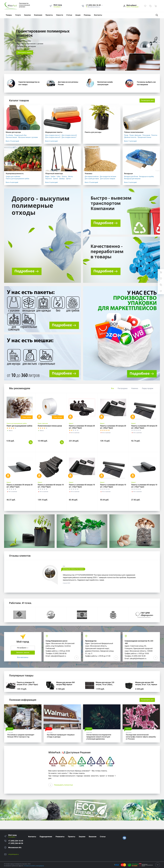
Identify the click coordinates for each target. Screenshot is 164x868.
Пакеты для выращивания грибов (17, 179)
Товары (9, 15)
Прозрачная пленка (144, 137)
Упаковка (88, 174)
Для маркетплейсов (92, 177)
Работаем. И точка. (20, 603)
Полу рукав (146, 135)
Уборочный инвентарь (54, 174)
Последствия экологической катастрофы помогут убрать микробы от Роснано (141, 737)
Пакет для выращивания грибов (19, 426)
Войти (128, 7)
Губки (59, 177)
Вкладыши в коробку (147, 177)
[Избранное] (145, 6)
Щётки (68, 179)
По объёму (9, 135)
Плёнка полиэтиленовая (134, 132)
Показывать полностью (63, 785)
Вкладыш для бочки (131, 177)
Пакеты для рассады (93, 132)
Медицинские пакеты (54, 132)
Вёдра (47, 177)
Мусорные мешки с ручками (28, 137)
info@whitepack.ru (13, 854)
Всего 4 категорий (12, 182)
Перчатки (49, 179)
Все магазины (23, 657)
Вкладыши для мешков (132, 179)
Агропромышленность (15, 174)
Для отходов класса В (53, 137)
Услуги (18, 15)
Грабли (53, 177)
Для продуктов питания (108, 177)
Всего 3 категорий (130, 182)
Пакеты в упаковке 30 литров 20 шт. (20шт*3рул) (27, 683)
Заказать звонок (23, 653)
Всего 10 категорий (12, 141)
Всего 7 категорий (130, 141)
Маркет (71, 423)
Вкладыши (129, 174)
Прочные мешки (11, 137)
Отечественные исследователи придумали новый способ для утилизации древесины (99, 737)
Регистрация (135, 7)
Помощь (87, 15)
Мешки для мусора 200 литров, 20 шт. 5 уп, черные (146, 683)
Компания (38, 15)
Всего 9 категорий (51, 182)
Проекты (49, 15)
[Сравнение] (150, 6)
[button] (94, 5)
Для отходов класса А (53, 135)
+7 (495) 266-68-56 (16, 843)
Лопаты (64, 177)
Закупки (27, 15)
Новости (60, 15)
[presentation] (50, 785)
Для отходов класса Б (69, 135)
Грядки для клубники (13, 177)
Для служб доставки (92, 179)
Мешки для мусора (13, 132)
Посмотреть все (147, 100)
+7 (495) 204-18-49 (16, 841)
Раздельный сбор (20, 135)
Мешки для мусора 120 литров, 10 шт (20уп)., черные (105, 685)
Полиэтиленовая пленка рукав (50, 426)
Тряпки (55, 179)
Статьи (69, 15)
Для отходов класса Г (69, 137)
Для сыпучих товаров (108, 179)
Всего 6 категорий (51, 141)
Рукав (126, 135)
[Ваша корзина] (156, 6)
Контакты (98, 15)
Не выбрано (58, 7)
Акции (78, 15)
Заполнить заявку (25, 52)
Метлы (71, 177)
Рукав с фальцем (135, 135)
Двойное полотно (130, 137)
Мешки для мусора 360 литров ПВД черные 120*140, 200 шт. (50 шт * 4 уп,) (67, 686)
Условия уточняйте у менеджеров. (34, 866)
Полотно (154, 135)
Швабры (62, 179)
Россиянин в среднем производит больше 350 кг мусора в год (21, 736)
